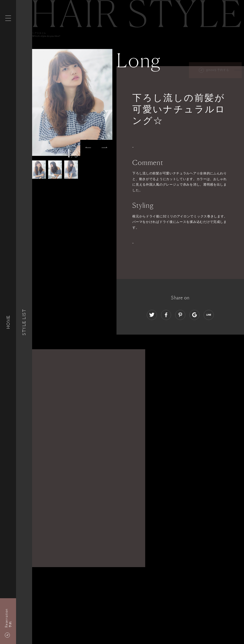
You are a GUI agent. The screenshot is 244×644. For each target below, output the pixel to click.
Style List (24, 322)
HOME (8, 322)
